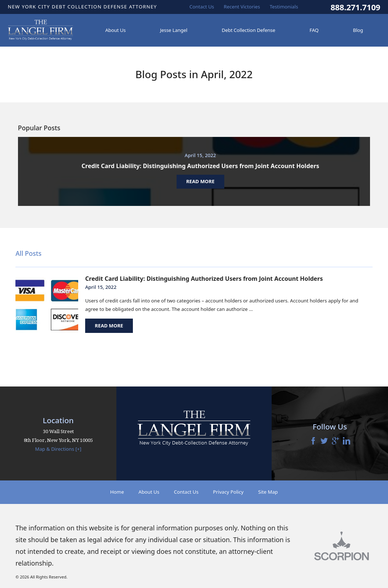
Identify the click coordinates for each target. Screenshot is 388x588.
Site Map (268, 492)
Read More (109, 326)
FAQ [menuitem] (314, 30)
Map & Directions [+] (58, 449)
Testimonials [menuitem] (284, 7)
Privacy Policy (228, 492)
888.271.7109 (355, 7)
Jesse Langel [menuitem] (174, 30)
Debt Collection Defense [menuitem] (249, 30)
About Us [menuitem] (116, 30)
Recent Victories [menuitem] (242, 7)
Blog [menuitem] (358, 30)
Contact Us (186, 492)
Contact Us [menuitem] (202, 7)
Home (117, 492)
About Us (149, 492)
